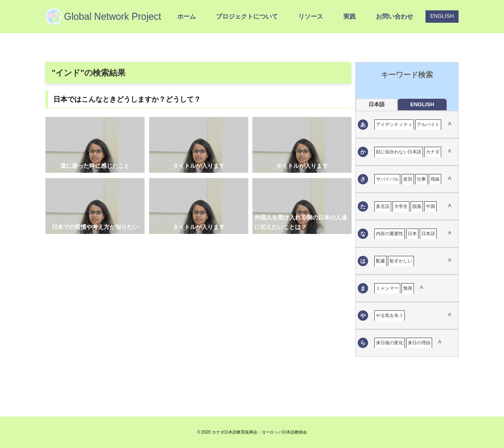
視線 (435, 179)
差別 (408, 179)
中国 (430, 206)
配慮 (380, 261)
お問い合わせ (395, 16)
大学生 (401, 206)
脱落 (417, 206)
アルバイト (428, 124)
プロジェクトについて (247, 16)
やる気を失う (390, 315)
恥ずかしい (401, 261)
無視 (408, 288)
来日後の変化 (390, 343)
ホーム (187, 16)
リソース (311, 16)
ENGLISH (442, 16)
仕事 (421, 179)
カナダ (433, 152)
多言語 (383, 206)
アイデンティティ (394, 124)
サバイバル (387, 179)
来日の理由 (419, 343)
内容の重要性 (390, 234)
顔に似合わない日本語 (399, 152)
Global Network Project (113, 17)
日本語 (428, 234)
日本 (412, 234)
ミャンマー (387, 288)
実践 (349, 16)
